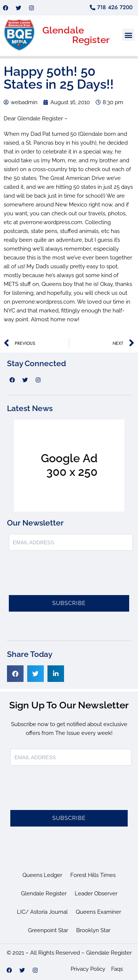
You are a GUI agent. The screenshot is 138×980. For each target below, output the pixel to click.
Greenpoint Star (48, 930)
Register (91, 40)
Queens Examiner (98, 912)
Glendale (63, 30)
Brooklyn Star (93, 930)
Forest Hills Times (93, 875)
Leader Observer (96, 894)
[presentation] (65, 577)
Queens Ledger (42, 875)
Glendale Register (44, 894)
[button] (128, 35)
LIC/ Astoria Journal (42, 912)
